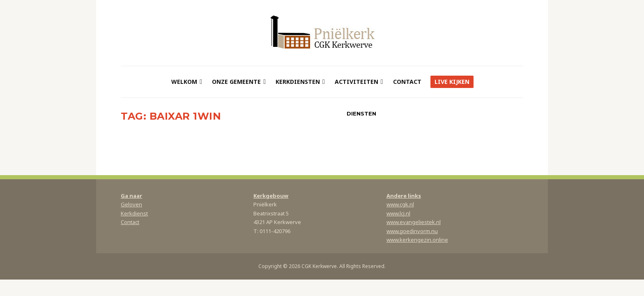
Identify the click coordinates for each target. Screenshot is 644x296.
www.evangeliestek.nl (414, 222)
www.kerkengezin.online (417, 240)
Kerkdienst (134, 213)
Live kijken (452, 82)
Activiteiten (356, 82)
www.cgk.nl (400, 204)
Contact (407, 82)
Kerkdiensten (298, 82)
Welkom (184, 82)
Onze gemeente (236, 82)
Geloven (131, 204)
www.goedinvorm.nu (412, 231)
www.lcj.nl (398, 213)
